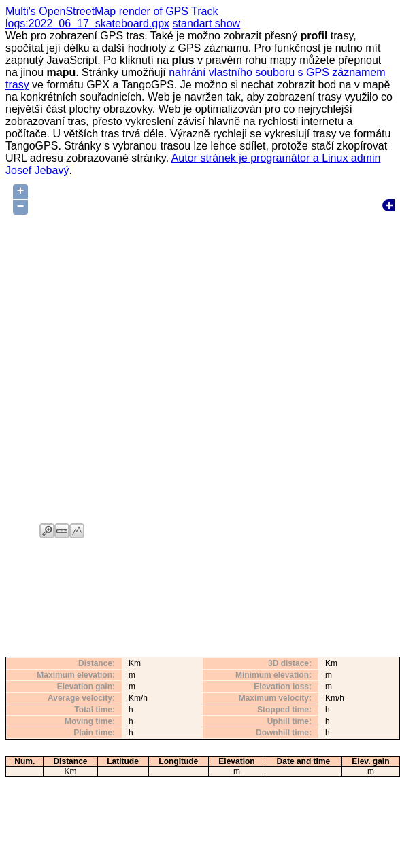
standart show (207, 23)
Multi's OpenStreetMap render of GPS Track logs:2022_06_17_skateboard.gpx (112, 17)
